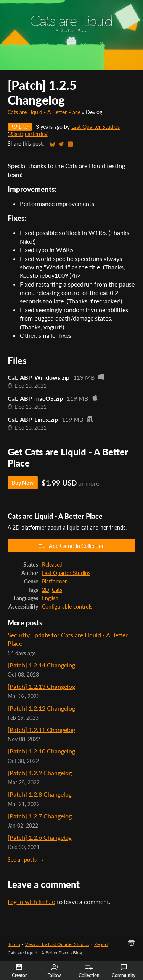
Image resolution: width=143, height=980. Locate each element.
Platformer (54, 582)
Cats (57, 590)
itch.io (14, 944)
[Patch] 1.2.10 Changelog (41, 751)
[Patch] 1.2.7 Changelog (40, 816)
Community (124, 971)
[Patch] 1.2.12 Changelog (41, 708)
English (50, 598)
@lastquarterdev (28, 134)
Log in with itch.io (31, 901)
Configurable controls (67, 607)
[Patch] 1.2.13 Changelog (41, 686)
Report (101, 944)
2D (46, 590)
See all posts (22, 860)
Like (20, 127)
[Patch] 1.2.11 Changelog (41, 730)
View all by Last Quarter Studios (57, 944)
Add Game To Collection (71, 546)
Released (52, 565)
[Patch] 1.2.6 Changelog (40, 837)
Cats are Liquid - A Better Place (44, 112)
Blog (77, 953)
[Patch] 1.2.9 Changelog (40, 773)
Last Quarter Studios (96, 127)
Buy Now (23, 483)
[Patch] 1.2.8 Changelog (40, 794)
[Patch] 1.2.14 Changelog (41, 665)
